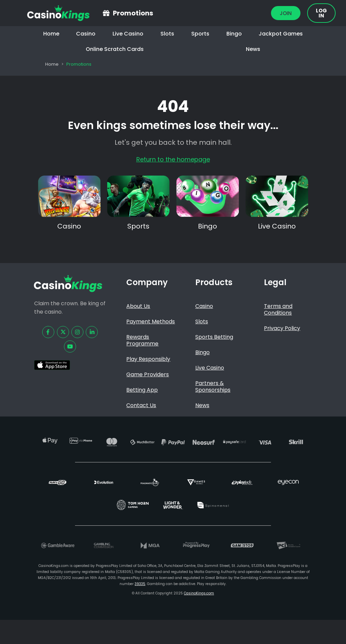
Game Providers (148, 374)
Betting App (142, 390)
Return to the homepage (173, 159)
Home (51, 34)
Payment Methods (151, 321)
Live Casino (128, 34)
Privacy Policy (282, 328)
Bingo (234, 34)
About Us (138, 306)
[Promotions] (106, 13)
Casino (86, 34)
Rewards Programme (142, 340)
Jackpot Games (281, 34)
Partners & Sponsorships (213, 387)
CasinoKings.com (199, 593)
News (253, 49)
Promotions (133, 13)
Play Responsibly (148, 359)
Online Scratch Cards (115, 49)
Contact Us (141, 405)
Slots (167, 34)
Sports (200, 34)
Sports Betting (214, 337)
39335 (140, 584)
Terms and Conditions (278, 309)
